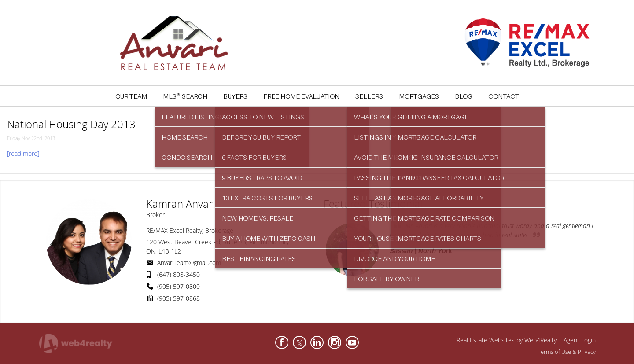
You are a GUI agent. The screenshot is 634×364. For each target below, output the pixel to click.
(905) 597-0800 (179, 286)
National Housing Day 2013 (71, 124)
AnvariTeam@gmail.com (189, 263)
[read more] (23, 153)
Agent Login (580, 340)
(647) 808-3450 (179, 274)
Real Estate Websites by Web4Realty (507, 340)
